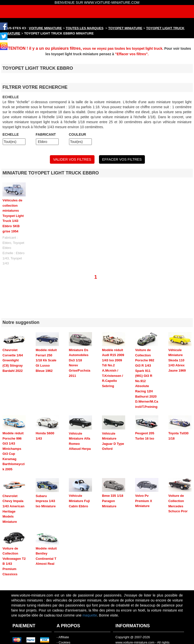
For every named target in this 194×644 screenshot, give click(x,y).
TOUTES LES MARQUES (85, 28)
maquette (90, 597)
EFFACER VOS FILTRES (122, 159)
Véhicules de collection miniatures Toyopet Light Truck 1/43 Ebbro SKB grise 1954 (13, 216)
